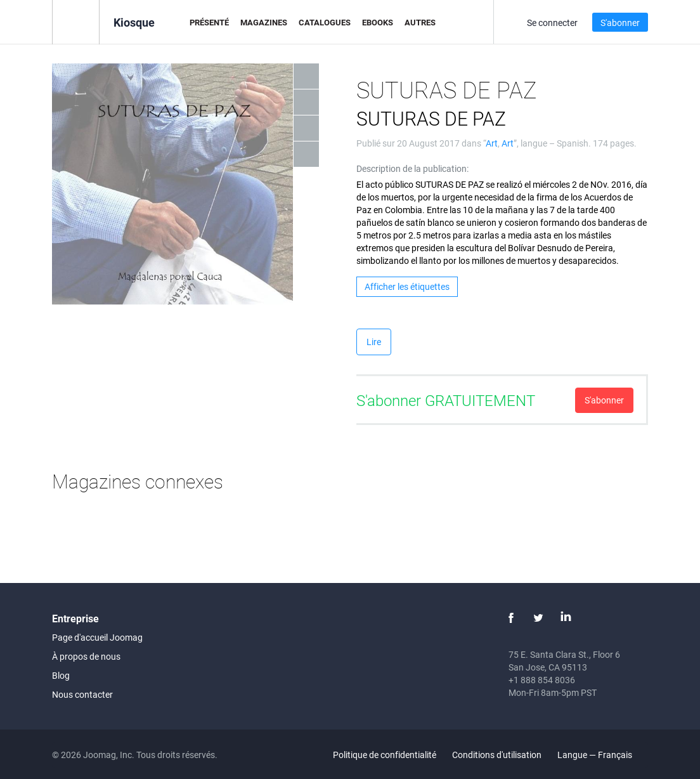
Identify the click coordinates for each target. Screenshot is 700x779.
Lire (374, 342)
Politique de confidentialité (385, 755)
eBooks (378, 22)
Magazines (264, 22)
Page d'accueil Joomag (97, 637)
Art (492, 143)
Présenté (209, 22)
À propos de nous (86, 656)
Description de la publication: (412, 168)
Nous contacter (82, 694)
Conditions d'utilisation (497, 755)
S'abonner (620, 23)
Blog (61, 675)
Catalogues (325, 22)
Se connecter (552, 23)
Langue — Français (602, 755)
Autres (420, 22)
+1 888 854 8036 (542, 680)
